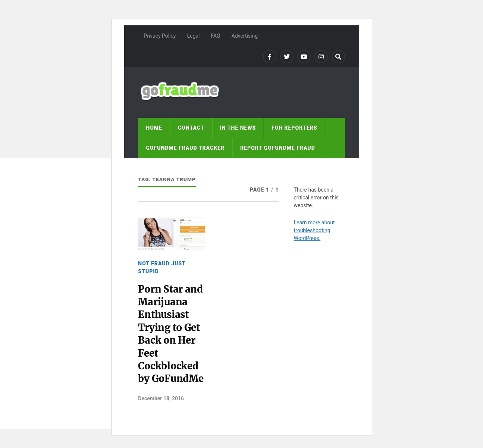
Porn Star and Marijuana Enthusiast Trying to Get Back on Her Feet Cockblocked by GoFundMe (171, 334)
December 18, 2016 (161, 398)
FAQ (215, 36)
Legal (193, 36)
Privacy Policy (160, 36)
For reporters (294, 128)
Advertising (245, 36)
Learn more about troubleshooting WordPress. (314, 230)
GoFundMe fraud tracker (185, 148)
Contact (191, 128)
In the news (238, 128)
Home (154, 128)
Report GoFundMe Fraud (278, 148)
